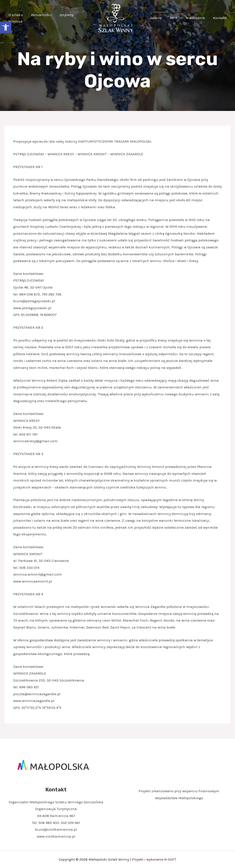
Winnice (15, 21)
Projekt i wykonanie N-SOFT (154, 859)
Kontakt (220, 18)
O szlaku (15, 15)
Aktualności (40, 15)
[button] (6, 27)
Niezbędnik (196, 18)
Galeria (159, 18)
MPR (176, 18)
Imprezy (65, 15)
